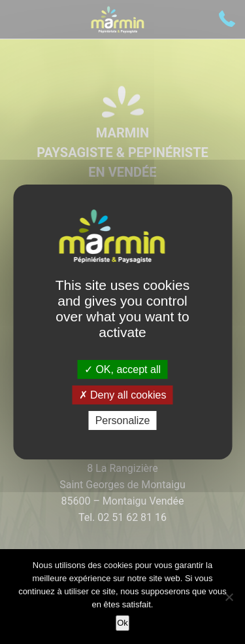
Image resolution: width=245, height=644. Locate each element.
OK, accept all (122, 369)
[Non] (229, 597)
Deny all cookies (123, 395)
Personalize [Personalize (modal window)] (123, 420)
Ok (122, 623)
